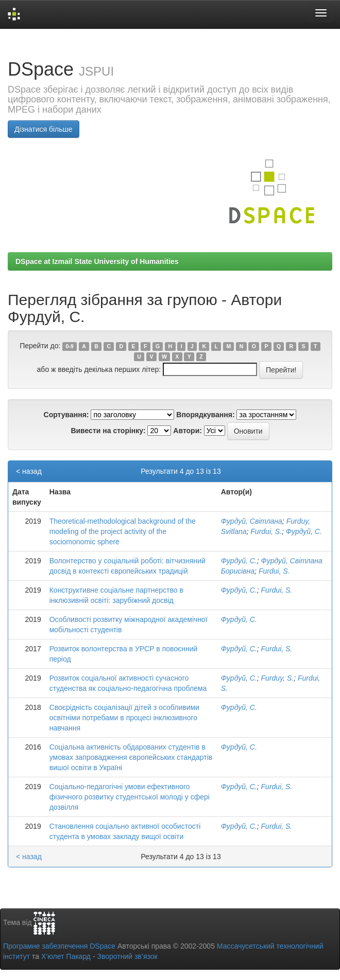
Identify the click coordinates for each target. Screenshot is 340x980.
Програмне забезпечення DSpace (59, 946)
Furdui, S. (266, 531)
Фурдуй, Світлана (252, 521)
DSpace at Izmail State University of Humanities (97, 261)
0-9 (70, 346)
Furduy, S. (278, 678)
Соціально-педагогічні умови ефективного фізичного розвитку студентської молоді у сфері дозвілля (130, 797)
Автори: (188, 431)
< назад (29, 471)
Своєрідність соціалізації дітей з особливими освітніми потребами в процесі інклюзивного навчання (124, 718)
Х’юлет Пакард (66, 956)
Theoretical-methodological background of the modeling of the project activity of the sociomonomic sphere (123, 531)
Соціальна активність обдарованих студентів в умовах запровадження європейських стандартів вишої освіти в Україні (131, 757)
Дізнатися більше (44, 129)
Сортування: (66, 415)
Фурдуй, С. (304, 531)
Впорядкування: (205, 415)
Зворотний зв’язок (127, 956)
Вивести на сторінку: (108, 431)
